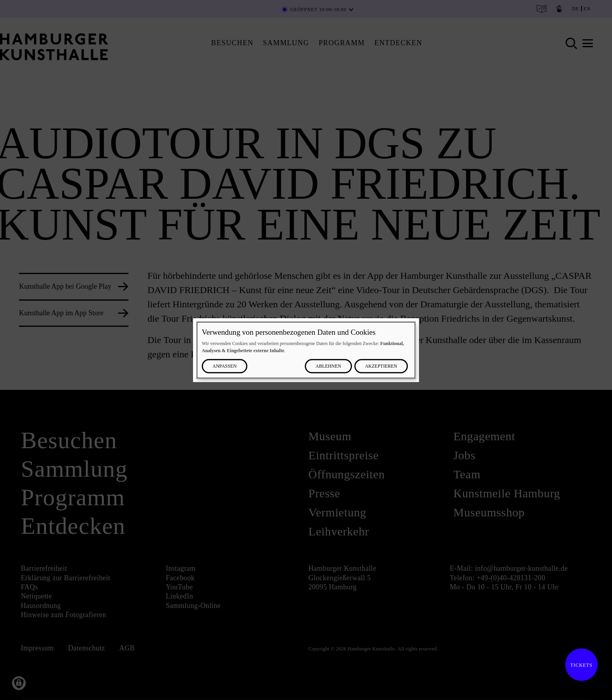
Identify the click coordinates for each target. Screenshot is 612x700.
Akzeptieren (381, 366)
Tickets (579, 665)
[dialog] (306, 350)
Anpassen (225, 366)
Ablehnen (328, 366)
